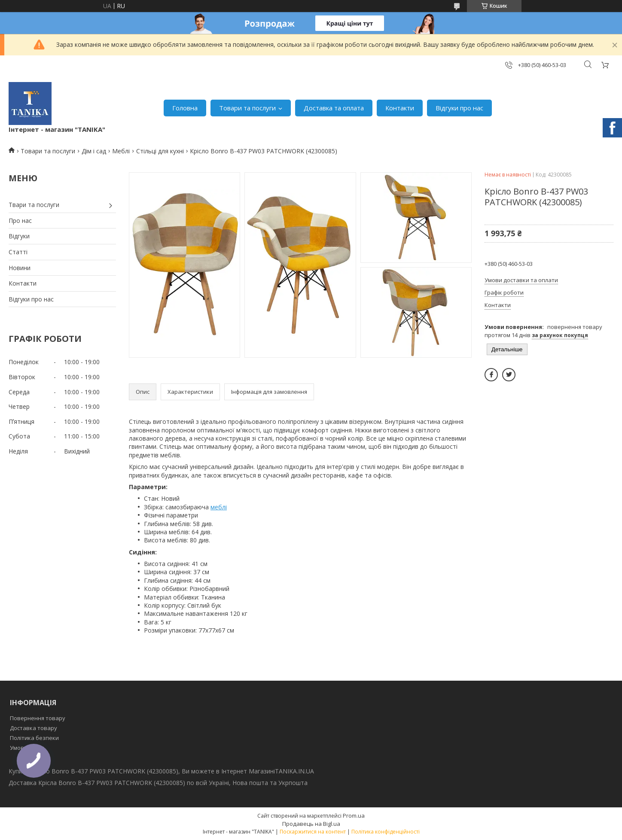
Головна (185, 108)
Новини (20, 268)
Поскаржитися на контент (313, 832)
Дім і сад (94, 151)
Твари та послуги (34, 205)
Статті (18, 252)
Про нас (20, 221)
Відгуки (19, 236)
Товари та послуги (247, 108)
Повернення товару (38, 718)
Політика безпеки (34, 738)
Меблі (121, 151)
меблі (219, 507)
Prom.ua (354, 816)
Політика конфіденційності (386, 832)
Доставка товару (34, 728)
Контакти (400, 108)
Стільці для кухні (160, 151)
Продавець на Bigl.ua (311, 824)
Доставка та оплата (334, 108)
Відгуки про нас (459, 108)
